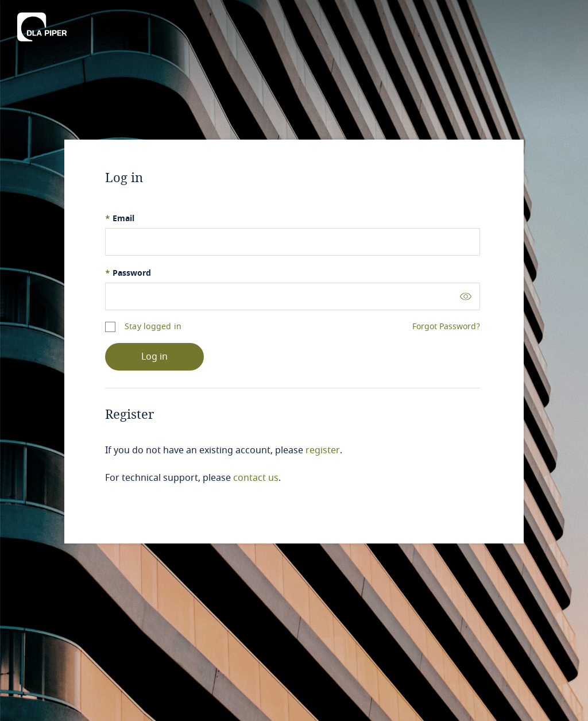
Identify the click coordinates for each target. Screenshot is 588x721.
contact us (256, 478)
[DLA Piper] (42, 27)
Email (120, 219)
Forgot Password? (446, 327)
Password (128, 273)
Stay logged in (153, 327)
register (323, 450)
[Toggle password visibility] (466, 296)
